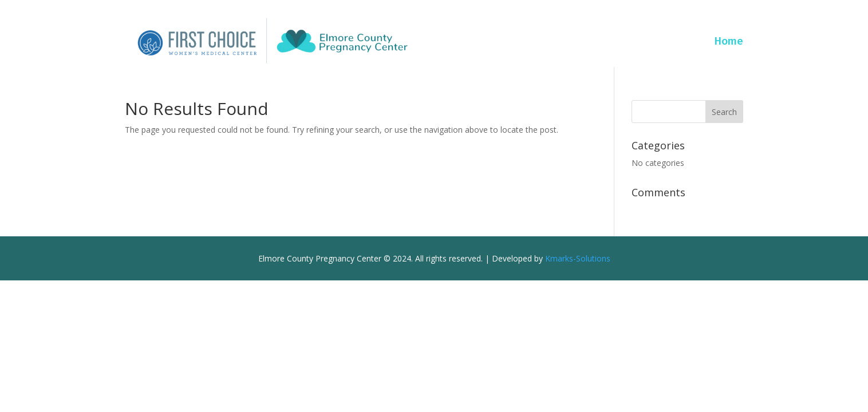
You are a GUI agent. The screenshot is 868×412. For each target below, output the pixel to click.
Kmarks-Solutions (578, 258)
